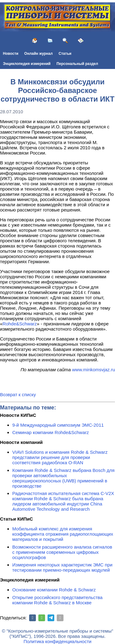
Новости (11, 54)
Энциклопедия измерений (27, 64)
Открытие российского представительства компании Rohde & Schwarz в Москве (57, 600)
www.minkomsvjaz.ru (94, 370)
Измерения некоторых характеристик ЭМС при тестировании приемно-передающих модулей (62, 567)
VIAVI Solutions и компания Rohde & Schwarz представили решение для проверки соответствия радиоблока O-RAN (60, 457)
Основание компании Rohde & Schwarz (54, 590)
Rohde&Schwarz (20, 324)
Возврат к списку (18, 394)
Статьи (65, 54)
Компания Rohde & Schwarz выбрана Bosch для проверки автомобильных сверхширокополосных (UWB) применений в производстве (63, 478)
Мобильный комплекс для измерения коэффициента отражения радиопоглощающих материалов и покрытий (63, 534)
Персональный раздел (77, 64)
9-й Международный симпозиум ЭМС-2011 (58, 425)
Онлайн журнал (38, 54)
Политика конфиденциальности (57, 641)
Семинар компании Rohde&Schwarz (51, 432)
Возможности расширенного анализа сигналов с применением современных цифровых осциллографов (62, 552)
